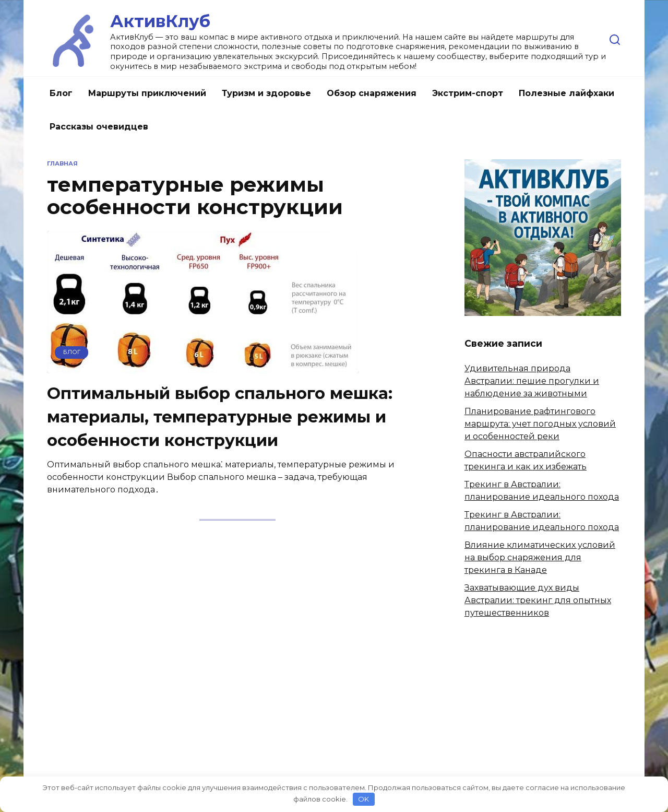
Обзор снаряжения (372, 93)
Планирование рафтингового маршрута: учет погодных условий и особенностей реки (540, 424)
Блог (61, 93)
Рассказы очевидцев (99, 127)
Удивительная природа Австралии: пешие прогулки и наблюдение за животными (532, 381)
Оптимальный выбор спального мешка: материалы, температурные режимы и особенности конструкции (225, 416)
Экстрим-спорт (468, 93)
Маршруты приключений (147, 93)
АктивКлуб (160, 21)
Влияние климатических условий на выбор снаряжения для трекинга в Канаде (540, 557)
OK (363, 799)
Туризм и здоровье (266, 93)
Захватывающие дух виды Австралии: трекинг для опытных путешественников (538, 600)
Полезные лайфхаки (566, 93)
